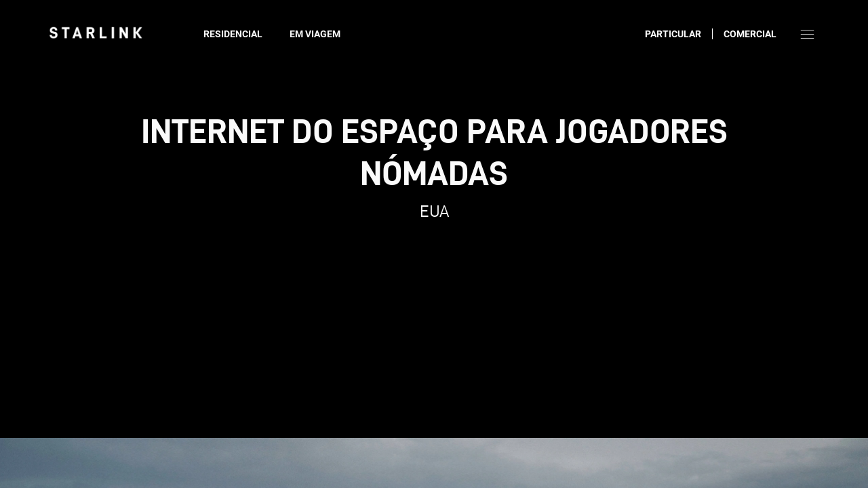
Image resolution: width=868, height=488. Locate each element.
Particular (673, 34)
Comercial (750, 34)
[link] (96, 33)
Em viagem (315, 34)
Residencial (233, 34)
